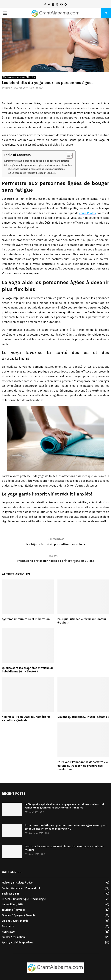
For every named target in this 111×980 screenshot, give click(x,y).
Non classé (8, 932)
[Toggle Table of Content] (67, 156)
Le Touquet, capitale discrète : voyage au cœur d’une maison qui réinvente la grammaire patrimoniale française (64, 806)
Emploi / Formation (13, 937)
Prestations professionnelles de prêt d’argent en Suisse (55, 561)
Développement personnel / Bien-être (19, 77)
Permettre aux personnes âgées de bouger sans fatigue (38, 161)
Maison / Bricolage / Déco (17, 883)
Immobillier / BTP (12, 905)
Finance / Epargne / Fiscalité (19, 915)
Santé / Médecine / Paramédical (21, 888)
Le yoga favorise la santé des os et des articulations (38, 169)
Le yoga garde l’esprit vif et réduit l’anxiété (34, 173)
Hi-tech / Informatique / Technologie (24, 899)
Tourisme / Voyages (13, 910)
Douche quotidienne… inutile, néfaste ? (83, 717)
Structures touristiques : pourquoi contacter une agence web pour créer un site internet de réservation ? (66, 827)
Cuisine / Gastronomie (15, 921)
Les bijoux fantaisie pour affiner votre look (55, 544)
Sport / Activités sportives (17, 943)
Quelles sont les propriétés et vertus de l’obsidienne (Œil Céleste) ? (28, 670)
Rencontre (8, 926)
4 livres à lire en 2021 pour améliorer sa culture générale (26, 719)
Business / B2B (11, 894)
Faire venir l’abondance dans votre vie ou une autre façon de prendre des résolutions (83, 766)
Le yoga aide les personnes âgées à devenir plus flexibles (39, 165)
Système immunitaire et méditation (26, 619)
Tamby (8, 88)
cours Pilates (87, 213)
